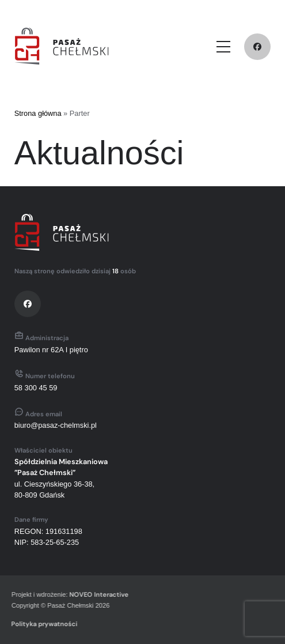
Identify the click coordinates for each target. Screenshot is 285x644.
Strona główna (38, 113)
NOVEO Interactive (98, 594)
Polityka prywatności (43, 624)
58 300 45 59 (36, 388)
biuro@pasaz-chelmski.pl (56, 425)
